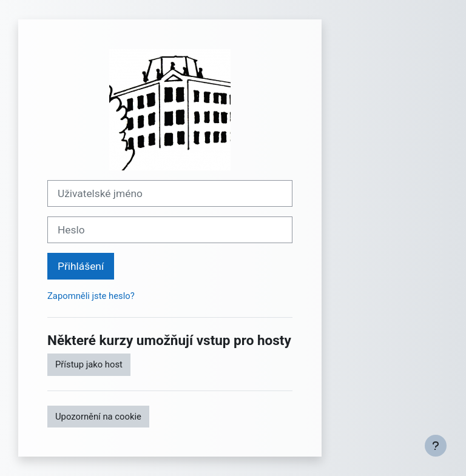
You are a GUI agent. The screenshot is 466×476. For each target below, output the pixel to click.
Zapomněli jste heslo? (91, 296)
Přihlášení (81, 266)
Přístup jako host (89, 364)
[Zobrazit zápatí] (436, 446)
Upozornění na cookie (98, 417)
